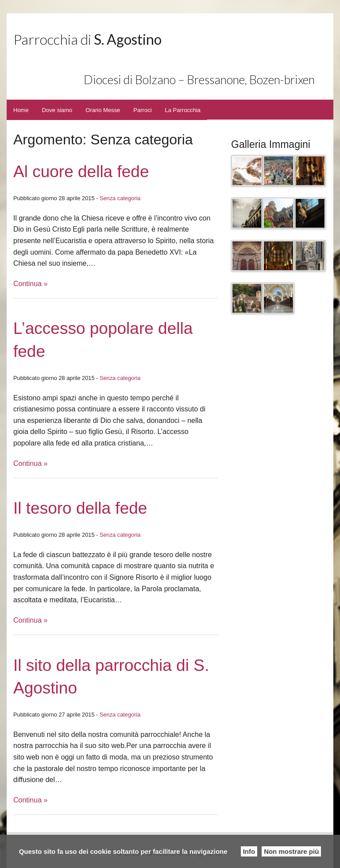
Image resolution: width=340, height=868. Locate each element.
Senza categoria (120, 198)
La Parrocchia (183, 110)
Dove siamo (57, 110)
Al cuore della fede (81, 172)
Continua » (30, 284)
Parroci (142, 110)
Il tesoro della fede (80, 508)
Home (21, 110)
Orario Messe (103, 110)
